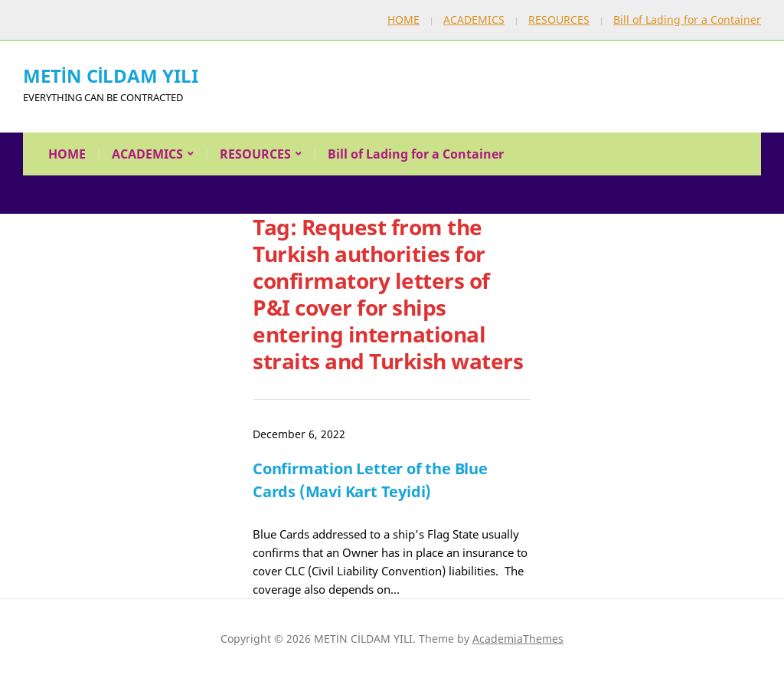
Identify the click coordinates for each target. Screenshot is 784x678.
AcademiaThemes (518, 639)
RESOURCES (559, 20)
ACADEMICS (474, 20)
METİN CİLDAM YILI (111, 75)
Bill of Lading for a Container (687, 20)
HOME (403, 20)
